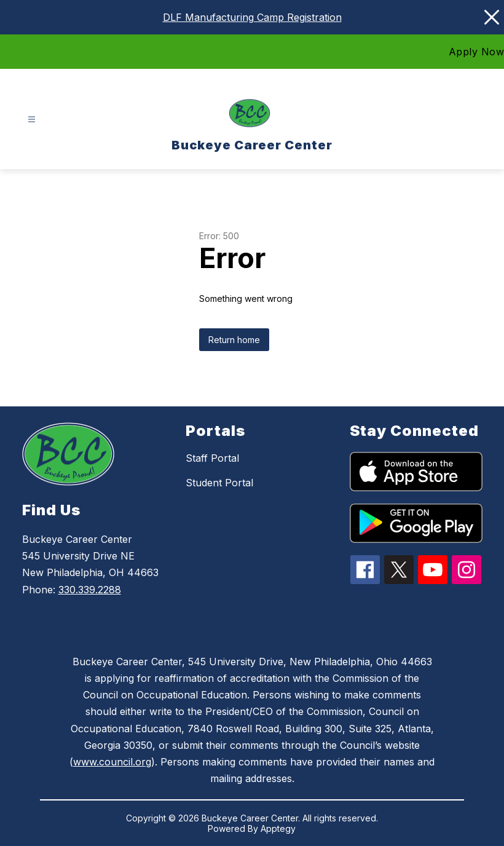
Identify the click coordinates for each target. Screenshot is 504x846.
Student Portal (219, 483)
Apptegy (278, 828)
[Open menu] (32, 120)
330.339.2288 (90, 590)
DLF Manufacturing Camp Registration (252, 17)
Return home (234, 340)
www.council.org (112, 762)
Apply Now (477, 52)
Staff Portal (212, 458)
